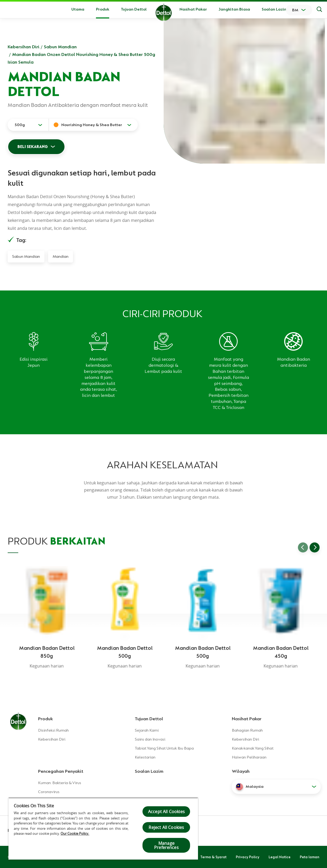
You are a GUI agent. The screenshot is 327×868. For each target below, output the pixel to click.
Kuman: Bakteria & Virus (60, 783)
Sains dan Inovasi (150, 739)
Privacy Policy (248, 857)
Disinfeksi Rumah (53, 730)
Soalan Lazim (275, 9)
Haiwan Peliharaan (249, 757)
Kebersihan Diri (24, 47)
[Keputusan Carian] (319, 10)
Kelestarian (145, 757)
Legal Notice (280, 857)
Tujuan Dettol (134, 9)
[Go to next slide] (315, 547)
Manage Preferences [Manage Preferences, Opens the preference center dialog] (166, 845)
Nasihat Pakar (193, 9)
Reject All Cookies (166, 827)
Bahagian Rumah (247, 730)
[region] (103, 829)
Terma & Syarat (213, 857)
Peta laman (310, 857)
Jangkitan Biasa (234, 9)
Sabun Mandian (60, 47)
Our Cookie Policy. (75, 833)
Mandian (61, 256)
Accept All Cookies (166, 812)
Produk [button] (103, 9)
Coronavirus (49, 792)
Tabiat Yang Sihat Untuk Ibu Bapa (164, 748)
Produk (45, 719)
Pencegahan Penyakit (61, 771)
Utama (78, 9)
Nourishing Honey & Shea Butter (92, 125)
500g (20, 125)
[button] (276, 787)
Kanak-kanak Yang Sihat (253, 748)
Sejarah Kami (147, 730)
